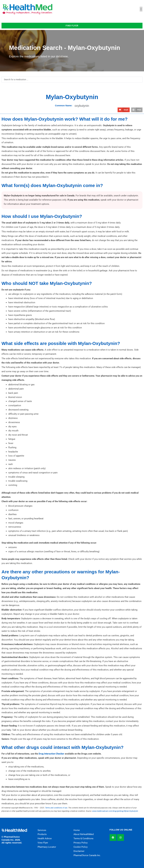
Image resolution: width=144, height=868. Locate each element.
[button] (141, 9)
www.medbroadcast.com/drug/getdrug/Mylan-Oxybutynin (115, 811)
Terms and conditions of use (56, 808)
